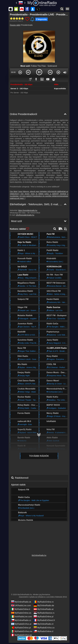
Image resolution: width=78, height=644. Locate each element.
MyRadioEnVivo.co (44, 628)
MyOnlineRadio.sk (21, 602)
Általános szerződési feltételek (50, 597)
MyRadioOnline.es (21, 613)
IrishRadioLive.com (22, 617)
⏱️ (54, 79)
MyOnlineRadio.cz (21, 620)
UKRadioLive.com (21, 605)
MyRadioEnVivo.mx (22, 631)
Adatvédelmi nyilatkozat (28, 597)
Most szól (16, 221)
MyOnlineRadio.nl (44, 624)
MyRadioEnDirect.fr (44, 620)
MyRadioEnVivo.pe (22, 635)
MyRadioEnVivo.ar (21, 624)
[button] (20, 72)
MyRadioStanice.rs (44, 613)
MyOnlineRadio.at (44, 609)
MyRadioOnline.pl (44, 617)
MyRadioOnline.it (21, 609)
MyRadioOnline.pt (21, 628)
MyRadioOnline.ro (44, 602)
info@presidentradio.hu (25, 215)
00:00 (13, 72)
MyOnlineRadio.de (44, 605)
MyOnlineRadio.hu (39, 555)
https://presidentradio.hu (28, 210)
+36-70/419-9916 (33, 213)
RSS (65, 597)
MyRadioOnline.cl (43, 631)
